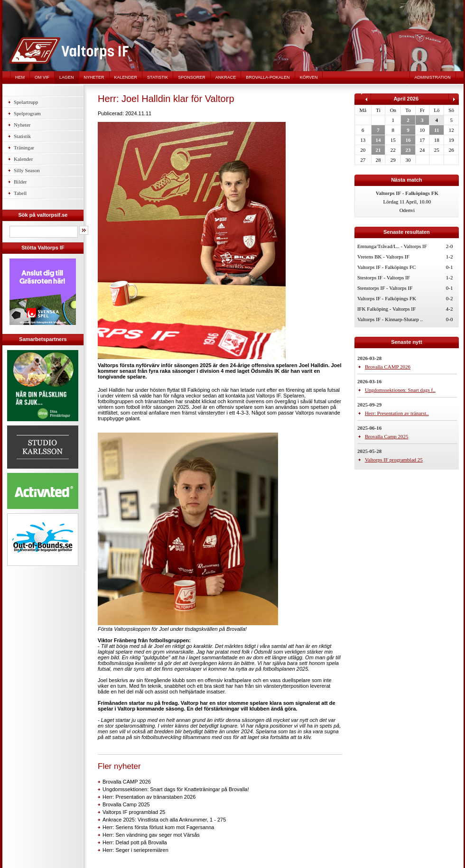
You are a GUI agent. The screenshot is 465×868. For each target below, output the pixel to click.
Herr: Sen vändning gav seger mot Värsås (151, 835)
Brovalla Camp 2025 (126, 804)
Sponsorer (192, 77)
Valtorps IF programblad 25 (134, 812)
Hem (20, 77)
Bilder (20, 182)
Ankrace (226, 77)
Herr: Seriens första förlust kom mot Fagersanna (158, 827)
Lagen (67, 77)
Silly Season (27, 170)
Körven (309, 77)
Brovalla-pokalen (268, 77)
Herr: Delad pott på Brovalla (135, 842)
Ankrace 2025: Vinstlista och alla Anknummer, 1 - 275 (164, 820)
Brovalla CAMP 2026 (127, 782)
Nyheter (94, 77)
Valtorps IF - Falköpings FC (386, 267)
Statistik (158, 77)
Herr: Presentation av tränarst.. (397, 413)
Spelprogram (27, 113)
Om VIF (42, 77)
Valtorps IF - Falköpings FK (387, 298)
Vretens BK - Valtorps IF (383, 257)
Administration (433, 77)
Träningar (24, 148)
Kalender (126, 77)
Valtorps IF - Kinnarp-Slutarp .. (390, 319)
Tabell (20, 193)
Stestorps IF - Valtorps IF (384, 277)
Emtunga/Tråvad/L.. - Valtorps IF (392, 246)
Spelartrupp (26, 102)
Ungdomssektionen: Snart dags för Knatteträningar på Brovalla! (176, 789)
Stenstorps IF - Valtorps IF (385, 288)
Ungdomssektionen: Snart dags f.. (400, 390)
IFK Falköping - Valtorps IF (386, 309)
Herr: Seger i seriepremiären (135, 850)
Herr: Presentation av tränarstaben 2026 (149, 797)
